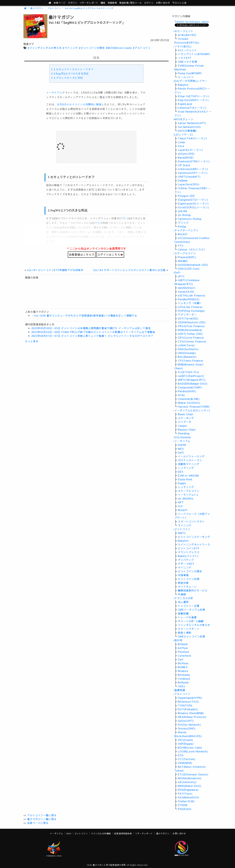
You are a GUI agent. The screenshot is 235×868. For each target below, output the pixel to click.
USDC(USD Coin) (189, 269)
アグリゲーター (187, 315)
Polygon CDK (186, 196)
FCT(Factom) (187, 759)
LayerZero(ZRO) (189, 184)
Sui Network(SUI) (189, 127)
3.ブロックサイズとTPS (67, 78)
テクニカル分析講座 (101, 833)
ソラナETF (185, 58)
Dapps (182, 483)
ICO (180, 506)
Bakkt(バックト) (188, 556)
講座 (103, 3)
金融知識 (183, 613)
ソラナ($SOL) (183, 46)
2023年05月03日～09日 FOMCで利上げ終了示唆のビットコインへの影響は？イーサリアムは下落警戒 (93, 332)
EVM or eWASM (188, 475)
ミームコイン (186, 77)
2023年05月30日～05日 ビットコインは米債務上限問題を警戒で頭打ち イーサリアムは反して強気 (91, 328)
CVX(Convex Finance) (192, 341)
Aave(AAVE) (186, 292)
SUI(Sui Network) (189, 724)
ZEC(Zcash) (185, 740)
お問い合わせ (163, 3)
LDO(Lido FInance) (190, 307)
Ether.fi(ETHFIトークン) (194, 96)
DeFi (177, 272)
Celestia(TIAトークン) (192, 108)
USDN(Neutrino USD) (192, 322)
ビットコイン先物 (189, 579)
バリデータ (185, 422)
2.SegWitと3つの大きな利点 (70, 74)
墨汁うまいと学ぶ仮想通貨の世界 (109, 865)
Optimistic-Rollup (190, 219)
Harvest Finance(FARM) (194, 406)
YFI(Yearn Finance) (191, 360)
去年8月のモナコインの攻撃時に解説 (79, 105)
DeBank (183, 180)
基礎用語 (180, 690)
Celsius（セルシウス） (192, 249)
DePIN (182, 445)
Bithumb (183, 682)
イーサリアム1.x (188, 495)
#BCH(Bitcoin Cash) (119, 48)
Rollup (182, 226)
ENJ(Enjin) (185, 809)
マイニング (185, 525)
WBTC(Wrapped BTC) (192, 380)
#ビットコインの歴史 (92, 48)
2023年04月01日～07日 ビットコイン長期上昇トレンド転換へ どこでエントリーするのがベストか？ (92, 336)
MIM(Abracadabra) (190, 330)
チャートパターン (189, 629)
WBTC (182, 533)
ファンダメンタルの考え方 (194, 625)
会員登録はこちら (82, 254)
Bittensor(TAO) (188, 701)
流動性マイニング (189, 464)
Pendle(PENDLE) (189, 299)
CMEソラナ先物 (187, 62)
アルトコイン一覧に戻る (42, 815)
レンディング (186, 468)
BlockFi (183, 234)
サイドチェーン (187, 587)
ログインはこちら (110, 254)
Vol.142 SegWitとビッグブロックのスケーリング (89, 8)
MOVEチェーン (184, 119)
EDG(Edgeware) (188, 790)
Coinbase (184, 678)
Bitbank (183, 644)
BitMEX (183, 667)
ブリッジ (183, 223)
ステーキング (186, 418)
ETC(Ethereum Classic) (193, 774)
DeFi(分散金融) (187, 131)
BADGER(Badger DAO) (193, 383)
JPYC (181, 276)
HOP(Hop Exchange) (191, 311)
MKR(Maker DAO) (190, 786)
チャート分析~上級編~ (191, 621)
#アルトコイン (142, 48)
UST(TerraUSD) (188, 318)
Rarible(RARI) (187, 391)
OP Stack (184, 165)
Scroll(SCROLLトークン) (193, 207)
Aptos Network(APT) (192, 123)
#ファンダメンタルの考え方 (45, 48)
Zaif (181, 659)
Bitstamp (184, 675)
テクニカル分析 (184, 598)
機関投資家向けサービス (193, 590)
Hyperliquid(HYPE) (190, 698)
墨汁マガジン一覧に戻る (42, 819)
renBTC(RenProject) (191, 376)
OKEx (181, 686)
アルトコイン (54, 8)
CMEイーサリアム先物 (192, 610)
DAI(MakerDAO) (188, 797)
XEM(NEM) (185, 763)
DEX (181, 472)
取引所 (178, 640)
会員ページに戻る (38, 823)
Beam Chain (186, 414)
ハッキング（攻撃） (190, 303)
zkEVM (182, 211)
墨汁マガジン (37, 8)
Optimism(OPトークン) (193, 173)
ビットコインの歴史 (190, 571)
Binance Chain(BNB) (191, 713)
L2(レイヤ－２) (184, 134)
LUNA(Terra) (186, 345)
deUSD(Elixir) (187, 288)
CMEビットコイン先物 (192, 636)
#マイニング (70, 48)
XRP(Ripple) (186, 744)
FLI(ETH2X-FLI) (188, 372)
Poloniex (184, 652)
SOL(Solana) (183, 437)
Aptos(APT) (186, 721)
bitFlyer (183, 648)
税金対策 (183, 583)
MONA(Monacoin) (190, 778)
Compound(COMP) (190, 387)
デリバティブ (186, 560)
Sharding (184, 433)
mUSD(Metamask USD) (193, 265)
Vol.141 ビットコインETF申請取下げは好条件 (55, 270)
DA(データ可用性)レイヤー (191, 81)
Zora (181, 146)
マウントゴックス (189, 552)
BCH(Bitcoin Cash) (190, 747)
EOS (181, 755)
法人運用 (183, 602)
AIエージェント (184, 31)
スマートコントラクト (191, 521)
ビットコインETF (189, 548)
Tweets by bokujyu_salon (192, 22)
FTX (181, 246)
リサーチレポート (144, 833)
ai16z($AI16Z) (187, 35)
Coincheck (185, 656)
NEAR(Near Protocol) (192, 717)
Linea (181, 142)
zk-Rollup (184, 215)
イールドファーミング (191, 456)
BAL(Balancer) (187, 357)
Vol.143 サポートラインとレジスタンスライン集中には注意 (129, 270)
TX (123, 219)
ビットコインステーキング (194, 537)
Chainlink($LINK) (189, 399)
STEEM (183, 805)
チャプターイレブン (186, 230)
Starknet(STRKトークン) (194, 161)
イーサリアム (54, 93)
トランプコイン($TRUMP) (194, 54)
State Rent (185, 479)
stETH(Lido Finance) (192, 295)
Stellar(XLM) (186, 801)
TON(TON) (185, 705)
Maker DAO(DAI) (189, 403)
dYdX (181, 395)
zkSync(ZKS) (186, 154)
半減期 (182, 594)
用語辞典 (112, 3)
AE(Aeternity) (187, 782)
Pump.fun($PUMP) (190, 73)
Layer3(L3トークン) (190, 150)
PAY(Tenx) (185, 793)
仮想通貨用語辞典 (123, 833)
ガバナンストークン (190, 460)
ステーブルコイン (185, 253)
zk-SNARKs (186, 498)
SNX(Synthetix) (188, 349)
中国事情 (183, 575)
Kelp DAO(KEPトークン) (193, 100)
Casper (182, 426)
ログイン (149, 3)
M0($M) (183, 261)
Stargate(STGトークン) (193, 200)
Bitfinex (183, 663)
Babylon (183, 85)
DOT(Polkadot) (188, 709)
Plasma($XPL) (187, 257)
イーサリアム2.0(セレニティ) (192, 410)
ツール (131, 3)
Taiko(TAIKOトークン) (192, 138)
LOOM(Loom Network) (193, 751)
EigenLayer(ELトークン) (193, 203)
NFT (181, 502)
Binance (183, 671)
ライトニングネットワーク (194, 544)
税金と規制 (185, 633)
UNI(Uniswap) (187, 353)
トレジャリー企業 (189, 606)
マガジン (73, 3)
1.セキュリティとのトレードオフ (72, 69)
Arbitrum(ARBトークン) (193, 169)
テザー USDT (186, 564)
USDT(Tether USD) (190, 334)
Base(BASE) (186, 157)
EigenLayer (185, 104)
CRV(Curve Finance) (191, 337)
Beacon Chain (187, 429)
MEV (181, 449)
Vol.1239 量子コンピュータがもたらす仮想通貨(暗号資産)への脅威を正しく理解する (86, 315)
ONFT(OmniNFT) (189, 177)
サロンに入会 (179, 3)
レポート (89, 3)
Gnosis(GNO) (187, 728)
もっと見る (32, 341)
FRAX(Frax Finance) (191, 326)
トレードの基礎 (187, 617)
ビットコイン (182, 529)
